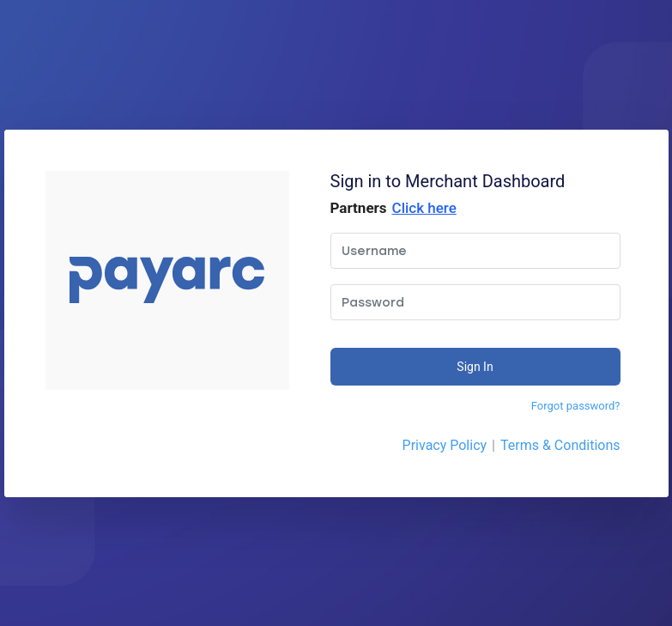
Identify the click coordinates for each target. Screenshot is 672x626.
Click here (424, 208)
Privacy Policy (445, 445)
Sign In (475, 367)
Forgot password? (576, 406)
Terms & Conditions (560, 445)
